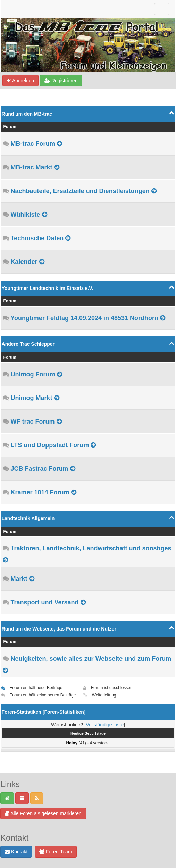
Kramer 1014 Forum (40, 492)
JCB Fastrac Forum (40, 469)
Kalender (24, 262)
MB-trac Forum (33, 144)
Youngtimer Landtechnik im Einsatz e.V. (48, 288)
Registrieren (61, 81)
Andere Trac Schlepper (28, 344)
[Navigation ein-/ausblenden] (162, 9)
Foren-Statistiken (64, 712)
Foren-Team (56, 852)
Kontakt (16, 852)
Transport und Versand (45, 602)
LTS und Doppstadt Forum (50, 445)
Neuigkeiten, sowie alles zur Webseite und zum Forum (91, 659)
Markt (19, 579)
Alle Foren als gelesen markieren (43, 813)
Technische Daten (37, 238)
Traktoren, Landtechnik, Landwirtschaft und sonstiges (91, 548)
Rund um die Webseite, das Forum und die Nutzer (59, 629)
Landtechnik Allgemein (28, 518)
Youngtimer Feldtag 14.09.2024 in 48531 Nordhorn (84, 318)
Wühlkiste (26, 215)
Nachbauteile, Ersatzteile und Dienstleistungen (80, 191)
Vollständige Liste (105, 725)
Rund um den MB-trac (27, 114)
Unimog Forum (33, 374)
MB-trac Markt (32, 167)
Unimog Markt (32, 398)
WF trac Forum (33, 422)
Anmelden (20, 81)
